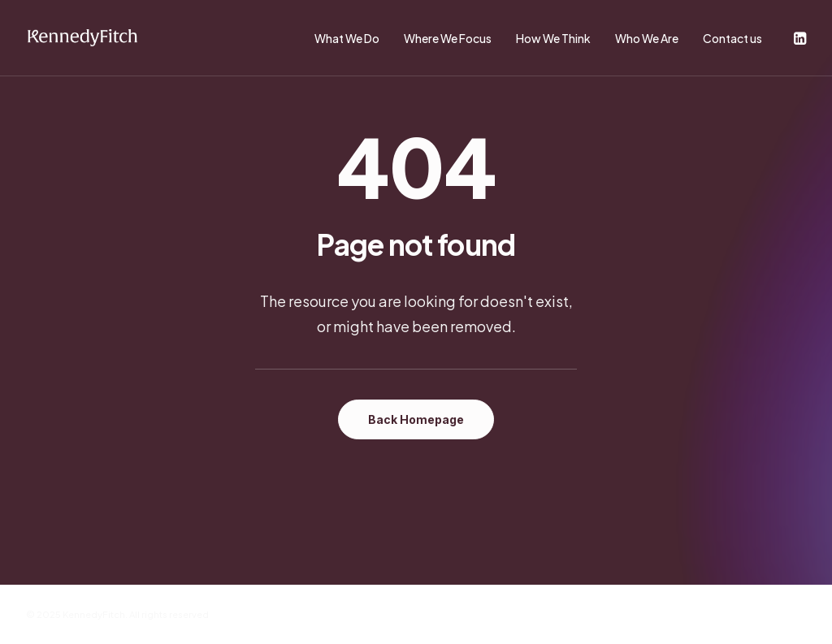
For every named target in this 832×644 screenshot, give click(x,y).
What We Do (347, 38)
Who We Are (647, 38)
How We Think (553, 38)
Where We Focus (448, 38)
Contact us (732, 38)
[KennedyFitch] (82, 38)
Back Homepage (416, 419)
